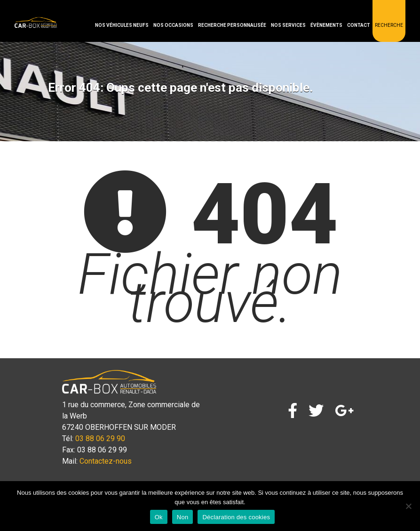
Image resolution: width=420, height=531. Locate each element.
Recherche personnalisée (232, 25)
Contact (359, 25)
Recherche (389, 25)
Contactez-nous (106, 461)
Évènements (326, 25)
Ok (159, 517)
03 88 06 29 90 (100, 438)
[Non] (408, 506)
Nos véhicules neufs (122, 25)
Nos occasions (173, 25)
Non (183, 517)
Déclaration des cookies (236, 517)
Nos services (288, 25)
